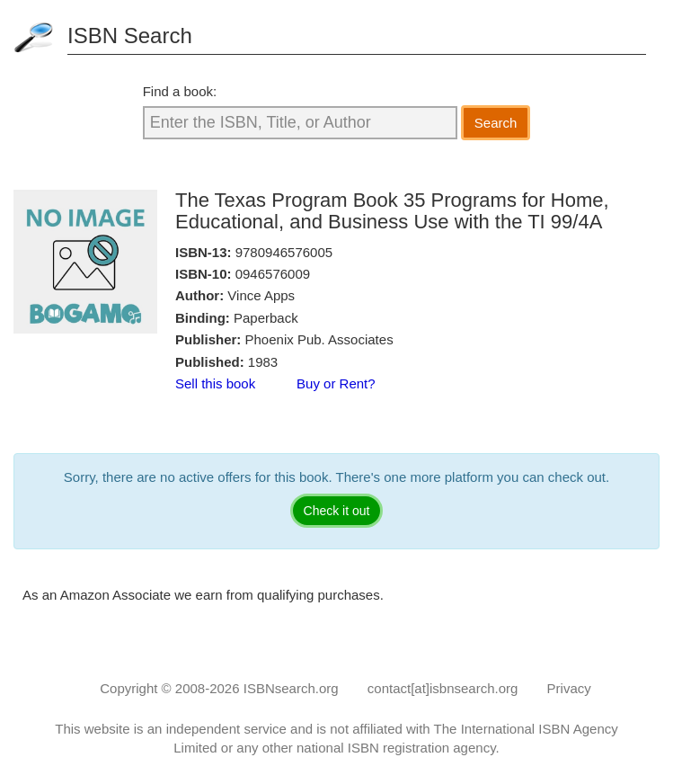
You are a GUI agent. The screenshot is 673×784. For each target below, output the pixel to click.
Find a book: (180, 91)
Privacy (569, 688)
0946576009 (273, 274)
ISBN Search (130, 36)
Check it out (337, 511)
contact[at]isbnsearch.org (443, 688)
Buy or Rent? (336, 383)
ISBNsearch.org (291, 688)
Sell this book (215, 383)
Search (496, 123)
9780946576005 (284, 252)
